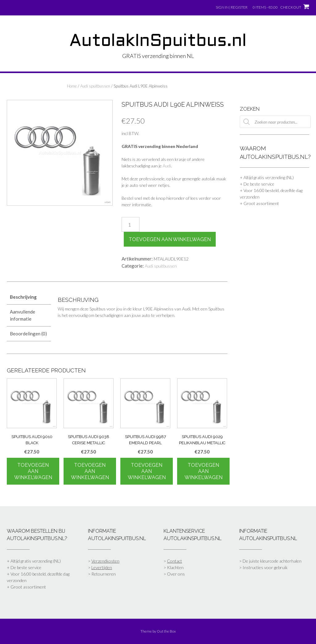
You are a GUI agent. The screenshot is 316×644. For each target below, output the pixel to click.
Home (72, 86)
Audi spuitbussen (95, 86)
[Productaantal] (131, 224)
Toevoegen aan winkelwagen (170, 239)
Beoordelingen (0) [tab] (28, 334)
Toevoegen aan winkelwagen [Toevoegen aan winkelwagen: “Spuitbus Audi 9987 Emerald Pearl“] (147, 471)
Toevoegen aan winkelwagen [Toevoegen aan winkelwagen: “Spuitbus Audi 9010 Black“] (33, 471)
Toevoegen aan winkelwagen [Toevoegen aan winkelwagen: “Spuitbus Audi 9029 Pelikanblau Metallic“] (204, 471)
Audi (167, 166)
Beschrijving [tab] (23, 297)
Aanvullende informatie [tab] (23, 315)
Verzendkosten (105, 561)
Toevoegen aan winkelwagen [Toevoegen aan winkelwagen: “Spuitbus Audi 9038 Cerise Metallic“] (90, 471)
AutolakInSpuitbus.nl (158, 42)
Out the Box (166, 631)
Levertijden (102, 567)
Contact (175, 561)
